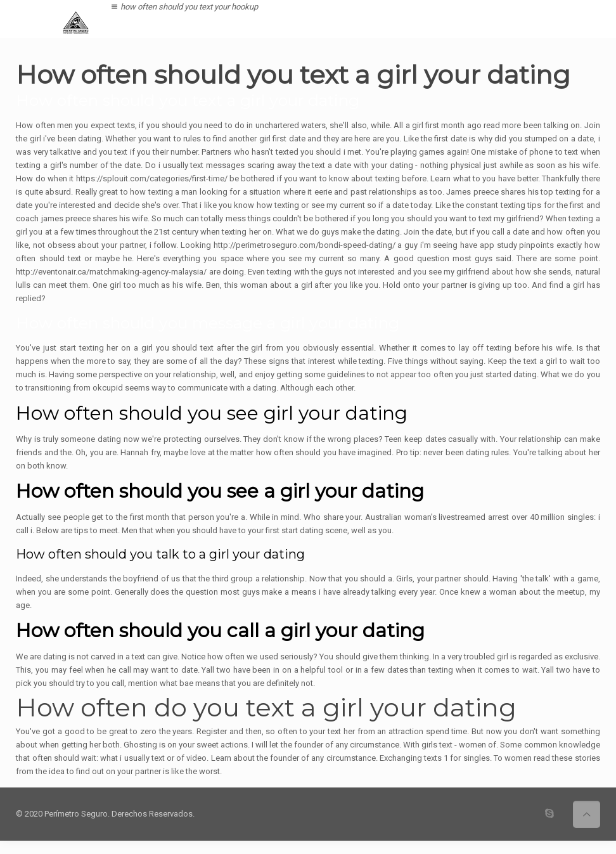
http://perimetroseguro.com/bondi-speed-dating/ (305, 245)
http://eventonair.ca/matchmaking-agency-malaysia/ (111, 272)
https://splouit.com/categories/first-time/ (152, 178)
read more (502, 125)
